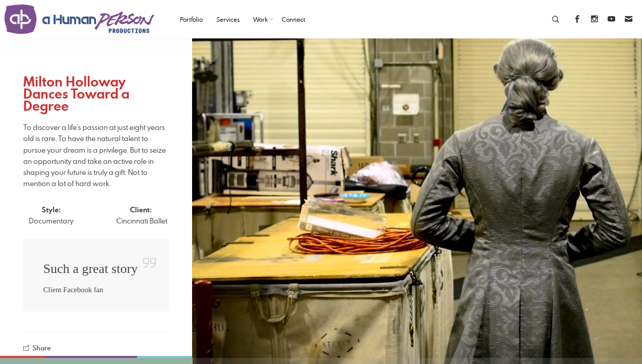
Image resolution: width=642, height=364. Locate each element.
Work (261, 19)
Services (228, 19)
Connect (293, 19)
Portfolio (191, 19)
